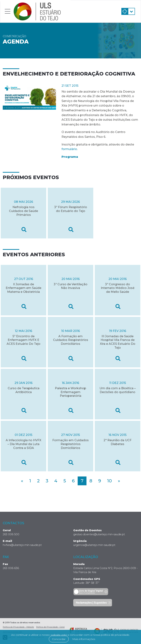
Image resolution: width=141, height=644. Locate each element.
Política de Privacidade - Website (18, 627)
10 (109, 481)
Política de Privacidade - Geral (50, 627)
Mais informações (84, 639)
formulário (69, 149)
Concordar (59, 639)
